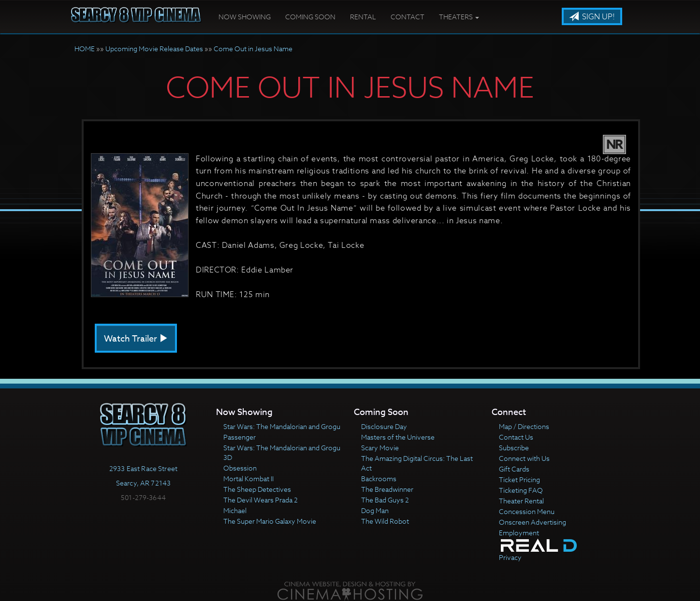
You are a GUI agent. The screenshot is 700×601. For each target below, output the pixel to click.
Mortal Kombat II (248, 479)
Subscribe (514, 448)
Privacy (510, 557)
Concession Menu (527, 511)
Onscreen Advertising (532, 522)
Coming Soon (310, 17)
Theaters (459, 17)
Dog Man (375, 510)
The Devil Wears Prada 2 (261, 500)
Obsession (240, 468)
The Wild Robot (385, 521)
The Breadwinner (387, 489)
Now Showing (245, 17)
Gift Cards (514, 469)
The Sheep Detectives (257, 489)
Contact (408, 17)
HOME (85, 49)
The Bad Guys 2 (385, 500)
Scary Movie (380, 448)
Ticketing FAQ (521, 490)
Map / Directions (524, 426)
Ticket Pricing (519, 479)
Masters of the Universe (398, 437)
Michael (235, 510)
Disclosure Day (384, 426)
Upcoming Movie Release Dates (154, 49)
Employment (519, 533)
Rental (363, 17)
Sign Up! (592, 17)
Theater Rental (521, 501)
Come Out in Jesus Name (253, 49)
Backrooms (379, 479)
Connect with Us (524, 458)
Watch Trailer (136, 339)
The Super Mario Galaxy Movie (270, 521)
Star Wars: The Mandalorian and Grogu (282, 426)
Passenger (240, 437)
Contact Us (516, 437)
